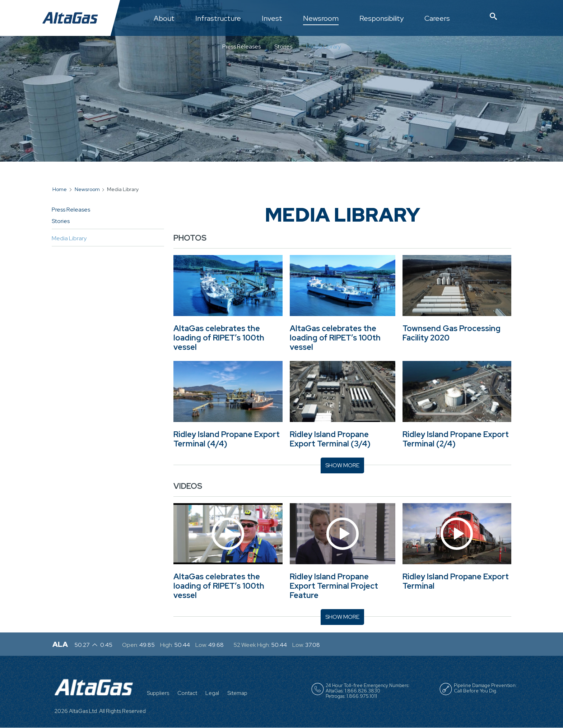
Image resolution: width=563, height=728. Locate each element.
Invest (272, 19)
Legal (212, 693)
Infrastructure (218, 19)
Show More (342, 465)
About (164, 19)
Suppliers (158, 693)
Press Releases (241, 47)
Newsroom (321, 19)
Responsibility (381, 19)
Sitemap (237, 693)
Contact (187, 693)
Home (60, 189)
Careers (437, 19)
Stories (283, 47)
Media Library (323, 47)
